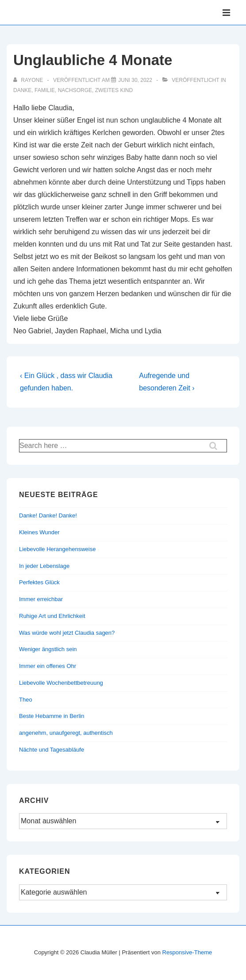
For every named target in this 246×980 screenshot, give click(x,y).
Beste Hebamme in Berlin (52, 716)
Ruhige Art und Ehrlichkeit (52, 616)
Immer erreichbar (41, 599)
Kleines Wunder (39, 532)
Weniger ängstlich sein (48, 649)
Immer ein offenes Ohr (48, 666)
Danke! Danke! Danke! (48, 515)
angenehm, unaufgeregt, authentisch (66, 733)
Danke (22, 90)
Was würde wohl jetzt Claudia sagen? (67, 633)
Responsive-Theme (187, 952)
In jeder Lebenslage (44, 566)
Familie (45, 90)
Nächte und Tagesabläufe (52, 750)
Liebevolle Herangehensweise (57, 549)
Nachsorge (75, 90)
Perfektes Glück (39, 582)
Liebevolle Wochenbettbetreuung (61, 683)
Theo (26, 700)
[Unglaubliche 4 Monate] (135, 80)
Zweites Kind (114, 90)
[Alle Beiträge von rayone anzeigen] (29, 80)
